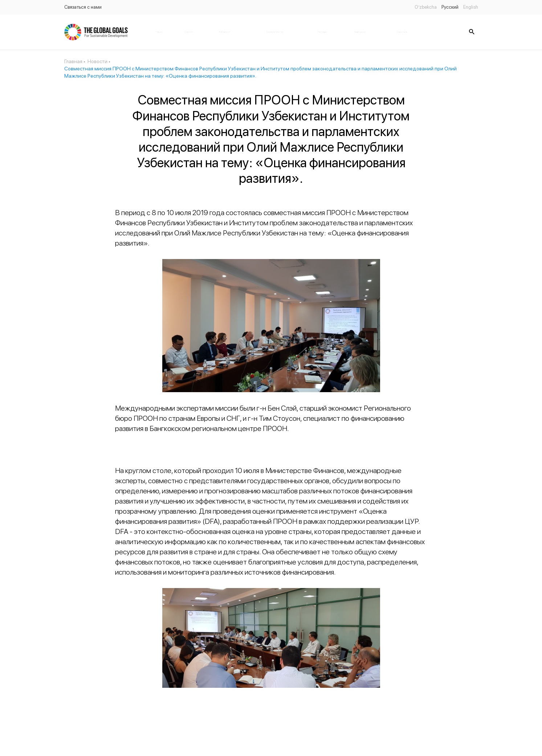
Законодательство (275, 32)
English (471, 7)
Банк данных (360, 32)
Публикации (225, 32)
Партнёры (322, 32)
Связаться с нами (83, 7)
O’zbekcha (426, 7)
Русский (450, 7)
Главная (159, 32)
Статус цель (402, 32)
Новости (189, 32)
